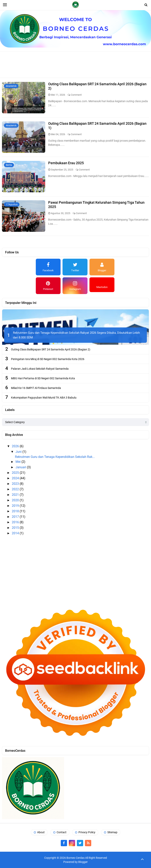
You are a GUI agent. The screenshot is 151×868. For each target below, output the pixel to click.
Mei (18, 462)
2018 (16, 511)
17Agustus (12, 204)
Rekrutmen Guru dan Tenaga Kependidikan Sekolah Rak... (55, 457)
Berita (9, 165)
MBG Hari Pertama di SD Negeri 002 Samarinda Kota (43, 378)
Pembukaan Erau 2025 (66, 163)
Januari (21, 467)
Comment (76, 95)
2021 (16, 495)
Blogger (83, 862)
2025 (16, 473)
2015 (16, 528)
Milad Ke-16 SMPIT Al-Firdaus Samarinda (36, 388)
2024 (16, 478)
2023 (16, 484)
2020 (16, 500)
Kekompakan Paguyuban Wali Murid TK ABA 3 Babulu (44, 398)
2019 (16, 506)
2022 (16, 489)
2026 (16, 446)
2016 (16, 522)
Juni (19, 452)
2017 (16, 517)
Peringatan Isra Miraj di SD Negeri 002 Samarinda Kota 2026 (48, 359)
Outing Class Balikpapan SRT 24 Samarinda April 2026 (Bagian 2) (51, 349)
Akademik (11, 86)
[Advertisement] (75, 64)
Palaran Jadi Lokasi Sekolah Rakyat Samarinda (40, 369)
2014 (16, 533)
